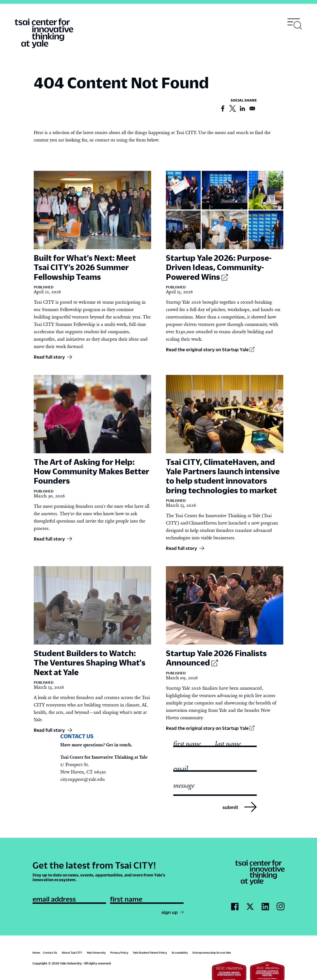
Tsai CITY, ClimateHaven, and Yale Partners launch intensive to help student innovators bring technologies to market (223, 476)
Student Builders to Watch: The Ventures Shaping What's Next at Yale (90, 662)
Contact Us (50, 953)
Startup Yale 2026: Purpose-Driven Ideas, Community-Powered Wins (219, 267)
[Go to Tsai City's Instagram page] (281, 907)
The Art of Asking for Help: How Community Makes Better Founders (91, 471)
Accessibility (180, 953)
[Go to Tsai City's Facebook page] (235, 907)
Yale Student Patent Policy (150, 953)
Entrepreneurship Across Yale (212, 953)
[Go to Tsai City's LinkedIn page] (265, 907)
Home (36, 953)
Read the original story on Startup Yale (210, 349)
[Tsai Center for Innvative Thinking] (44, 34)
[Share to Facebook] (223, 109)
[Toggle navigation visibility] (295, 24)
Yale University (96, 953)
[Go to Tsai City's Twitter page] (250, 907)
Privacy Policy (119, 953)
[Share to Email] (252, 109)
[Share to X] (233, 109)
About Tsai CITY (72, 953)
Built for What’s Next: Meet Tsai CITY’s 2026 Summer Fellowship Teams (85, 267)
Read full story (49, 357)
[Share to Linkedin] (242, 109)
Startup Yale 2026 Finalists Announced (216, 658)
